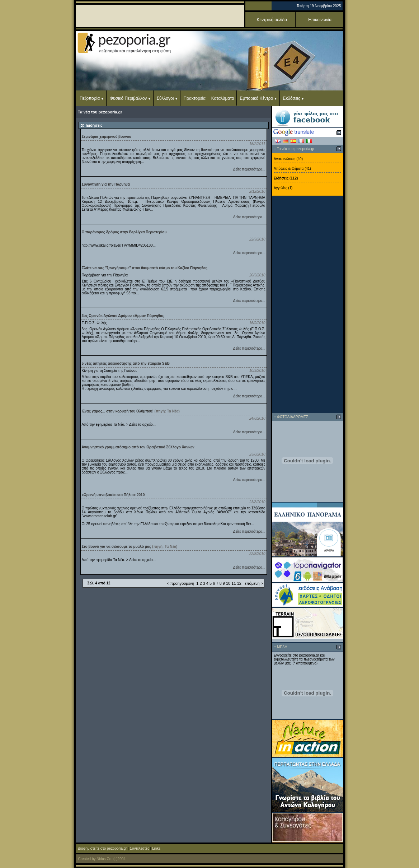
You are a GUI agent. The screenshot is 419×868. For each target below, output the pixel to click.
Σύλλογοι (165, 98)
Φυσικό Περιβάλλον (128, 98)
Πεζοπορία (90, 98)
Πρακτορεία (195, 98)
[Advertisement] (307, 304)
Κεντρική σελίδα (272, 20)
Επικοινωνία (320, 20)
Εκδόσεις (291, 98)
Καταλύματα (223, 98)
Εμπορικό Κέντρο (257, 98)
